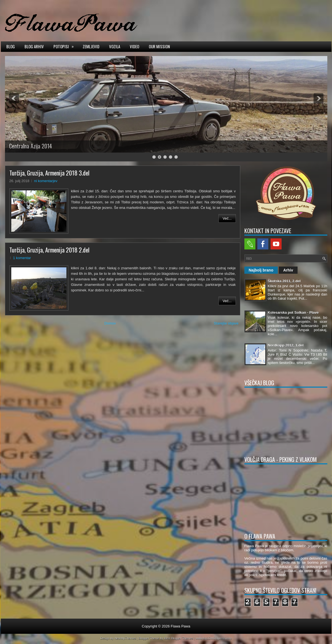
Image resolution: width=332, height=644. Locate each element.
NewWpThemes (125, 638)
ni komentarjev (46, 181)
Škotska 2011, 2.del (284, 281)
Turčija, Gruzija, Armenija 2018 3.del (49, 173)
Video (134, 46)
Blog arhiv (34, 46)
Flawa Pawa (181, 626)
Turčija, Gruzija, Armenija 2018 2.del (49, 250)
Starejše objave (226, 323)
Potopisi (65, 46)
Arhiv (288, 270)
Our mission (159, 46)
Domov (110, 323)
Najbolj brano (261, 270)
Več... (227, 218)
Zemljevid (91, 46)
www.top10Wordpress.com (214, 638)
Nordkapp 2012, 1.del (286, 345)
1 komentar (22, 258)
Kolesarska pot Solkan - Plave (293, 312)
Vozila (115, 46)
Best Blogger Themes (179, 638)
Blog (11, 46)
